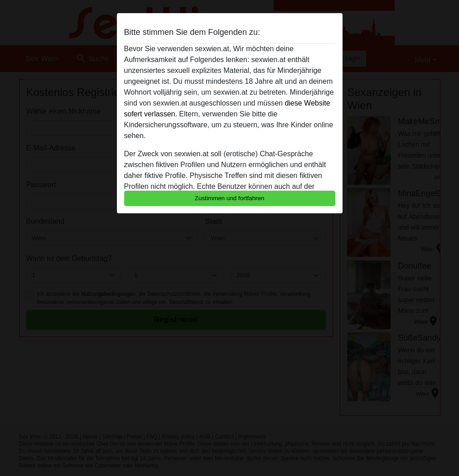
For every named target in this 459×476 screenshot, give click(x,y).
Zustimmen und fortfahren (230, 198)
